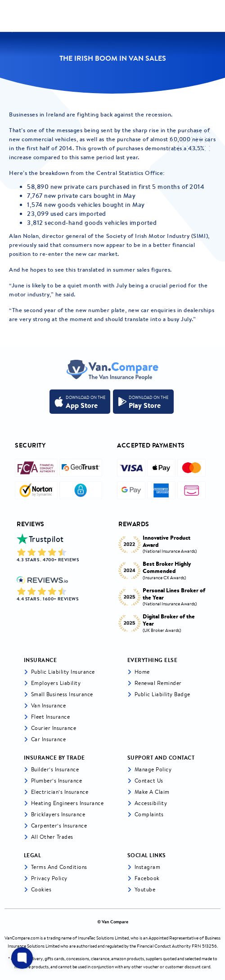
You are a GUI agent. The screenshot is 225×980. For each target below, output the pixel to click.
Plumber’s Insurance (57, 781)
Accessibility (151, 803)
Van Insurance (49, 705)
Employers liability (56, 683)
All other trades (52, 837)
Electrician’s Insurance (60, 792)
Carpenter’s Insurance (59, 826)
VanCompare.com (22, 938)
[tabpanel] (163, 581)
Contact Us (149, 781)
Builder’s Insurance (55, 769)
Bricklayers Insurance (58, 814)
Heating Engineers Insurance (67, 803)
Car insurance (49, 739)
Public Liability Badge (162, 694)
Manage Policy (153, 769)
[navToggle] (213, 16)
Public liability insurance (63, 672)
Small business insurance (62, 694)
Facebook (147, 878)
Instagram (148, 867)
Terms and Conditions (59, 867)
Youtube (145, 889)
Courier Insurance (54, 728)
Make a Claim (152, 792)
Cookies (41, 889)
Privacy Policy (49, 878)
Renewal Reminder (158, 683)
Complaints (149, 814)
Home (142, 672)
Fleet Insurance (51, 717)
